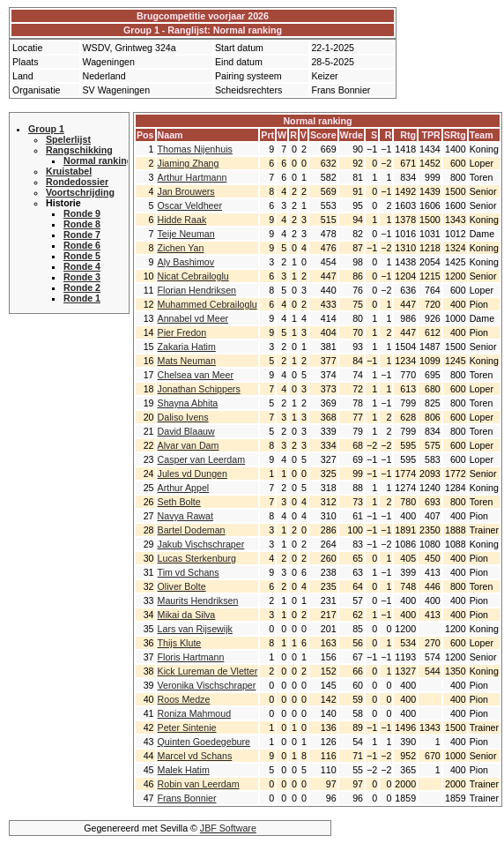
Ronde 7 (82, 235)
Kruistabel (69, 171)
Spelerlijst (68, 139)
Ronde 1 (82, 298)
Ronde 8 (82, 224)
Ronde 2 (82, 287)
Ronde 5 (82, 256)
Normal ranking (98, 160)
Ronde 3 (82, 277)
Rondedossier (77, 182)
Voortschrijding (80, 192)
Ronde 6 (82, 245)
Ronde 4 (82, 266)
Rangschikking (79, 150)
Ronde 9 (82, 213)
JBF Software (228, 828)
